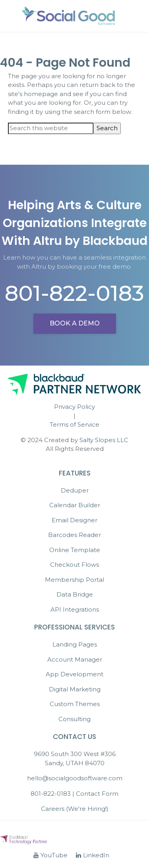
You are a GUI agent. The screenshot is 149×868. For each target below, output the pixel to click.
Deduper (75, 490)
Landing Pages (75, 644)
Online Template (75, 550)
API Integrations (75, 609)
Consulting (74, 719)
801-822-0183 (74, 293)
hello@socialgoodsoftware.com (75, 778)
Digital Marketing (75, 689)
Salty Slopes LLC (104, 440)
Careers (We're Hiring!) (75, 809)
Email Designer (74, 520)
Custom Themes (75, 704)
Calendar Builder (75, 505)
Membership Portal (74, 580)
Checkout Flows (74, 565)
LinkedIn (93, 855)
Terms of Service (74, 424)
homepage (41, 94)
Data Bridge (75, 594)
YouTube (50, 855)
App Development (74, 674)
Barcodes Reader (74, 535)
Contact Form (97, 794)
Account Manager (75, 659)
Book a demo (75, 323)
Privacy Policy (74, 407)
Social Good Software (69, 16)
